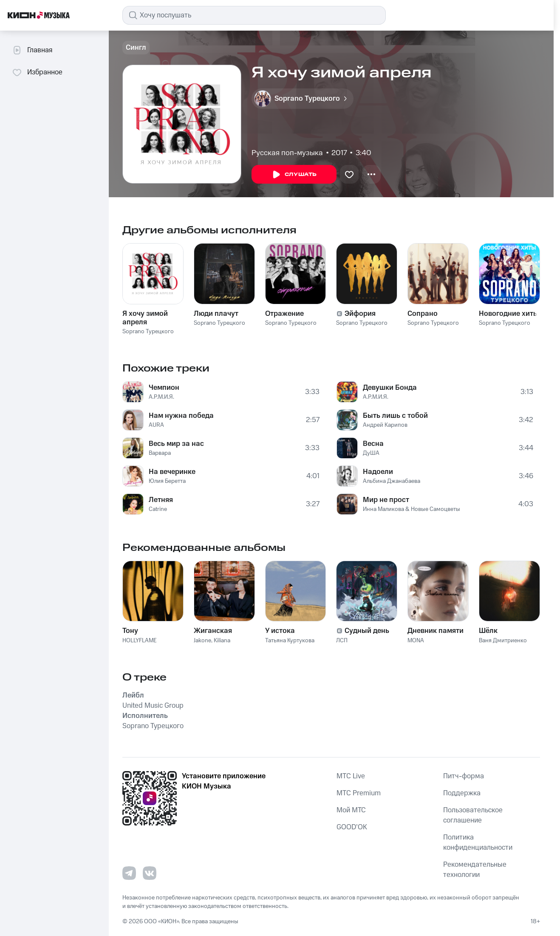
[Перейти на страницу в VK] (150, 873)
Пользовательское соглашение (473, 815)
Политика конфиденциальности (478, 842)
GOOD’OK (352, 827)
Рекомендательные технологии (475, 870)
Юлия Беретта (167, 481)
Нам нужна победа (181, 416)
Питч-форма (464, 776)
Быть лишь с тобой (395, 416)
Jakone (202, 641)
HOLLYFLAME (140, 641)
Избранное (37, 72)
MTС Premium (359, 793)
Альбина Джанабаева (392, 481)
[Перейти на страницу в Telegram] (129, 873)
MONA (416, 641)
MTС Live (351, 776)
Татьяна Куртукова (290, 641)
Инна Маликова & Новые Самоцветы (412, 509)
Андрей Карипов (385, 425)
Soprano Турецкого (148, 332)
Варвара (160, 453)
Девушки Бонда (390, 388)
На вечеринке (172, 472)
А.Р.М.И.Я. (161, 397)
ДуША (371, 453)
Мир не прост (386, 500)
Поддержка (462, 793)
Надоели (378, 472)
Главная (32, 50)
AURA (156, 425)
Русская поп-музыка (287, 153)
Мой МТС (351, 810)
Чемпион (164, 388)
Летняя (161, 500)
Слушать (294, 175)
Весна (373, 444)
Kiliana (222, 641)
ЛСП (342, 641)
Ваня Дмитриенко (503, 641)
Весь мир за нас (176, 444)
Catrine (158, 509)
